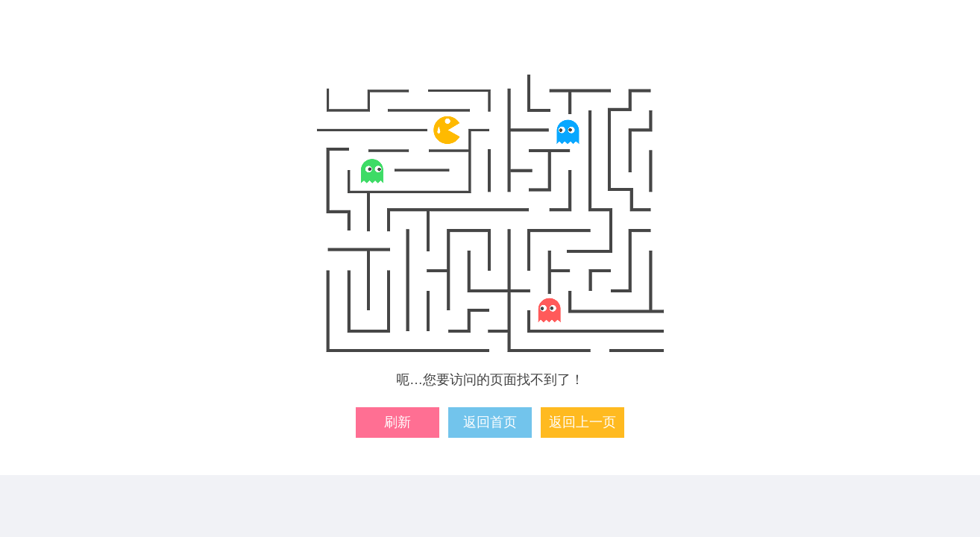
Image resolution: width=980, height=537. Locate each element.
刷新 (398, 422)
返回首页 (490, 422)
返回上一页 (582, 422)
